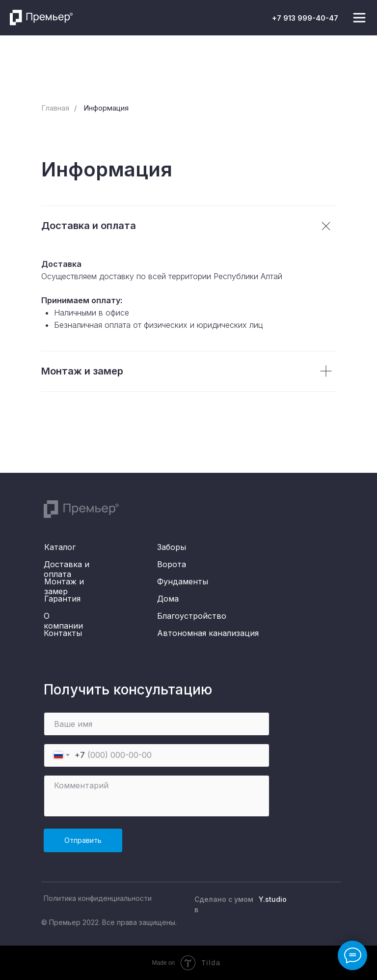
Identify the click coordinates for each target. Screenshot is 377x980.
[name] (157, 724)
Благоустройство (192, 616)
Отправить (83, 840)
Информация (106, 108)
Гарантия (62, 599)
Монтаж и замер (64, 586)
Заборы (172, 547)
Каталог (60, 547)
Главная (55, 108)
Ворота (172, 564)
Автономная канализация (208, 633)
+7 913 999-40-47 (305, 18)
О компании (63, 621)
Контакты (63, 633)
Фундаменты (183, 581)
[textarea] (157, 796)
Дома (168, 599)
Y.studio (273, 899)
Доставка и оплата (67, 569)
